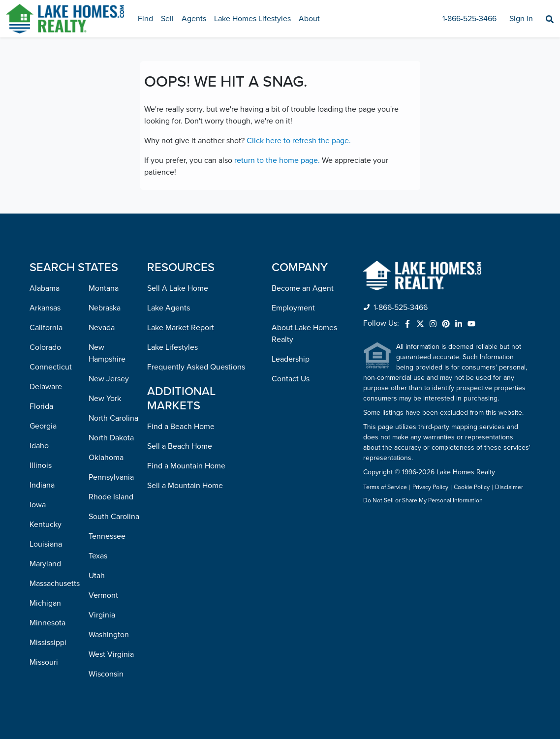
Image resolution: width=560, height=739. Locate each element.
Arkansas (45, 308)
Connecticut (51, 367)
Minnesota (47, 623)
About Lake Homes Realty (304, 334)
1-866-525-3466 (469, 19)
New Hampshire (107, 353)
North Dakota (111, 438)
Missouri (44, 662)
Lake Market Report (181, 328)
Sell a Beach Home (180, 446)
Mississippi (48, 643)
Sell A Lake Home (178, 288)
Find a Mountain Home (186, 466)
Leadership (291, 359)
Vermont (103, 595)
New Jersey (109, 379)
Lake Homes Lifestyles (252, 19)
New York (105, 399)
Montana (104, 288)
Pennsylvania (111, 477)
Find (145, 19)
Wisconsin (106, 674)
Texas (98, 556)
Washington (109, 635)
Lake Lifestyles (172, 347)
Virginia (102, 615)
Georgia (43, 426)
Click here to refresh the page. (299, 141)
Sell (167, 19)
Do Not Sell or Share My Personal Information (423, 501)
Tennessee (107, 536)
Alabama (45, 288)
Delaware (46, 387)
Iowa (38, 505)
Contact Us (291, 379)
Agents (194, 19)
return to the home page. (277, 160)
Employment (293, 308)
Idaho (39, 446)
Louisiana (46, 544)
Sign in (521, 19)
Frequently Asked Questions (196, 367)
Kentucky (46, 524)
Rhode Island (111, 497)
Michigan (45, 603)
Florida (41, 406)
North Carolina (113, 418)
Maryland (45, 564)
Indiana (42, 485)
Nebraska (105, 308)
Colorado (45, 347)
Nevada (102, 328)
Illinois (41, 465)
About (309, 19)
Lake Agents (169, 308)
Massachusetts (55, 584)
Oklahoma (106, 458)
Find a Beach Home (181, 427)
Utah (97, 576)
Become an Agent (303, 288)
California (46, 328)
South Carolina (114, 517)
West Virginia (111, 654)
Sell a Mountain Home (185, 486)
